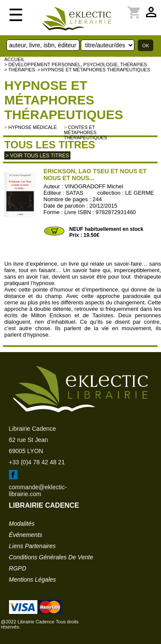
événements (26, 535)
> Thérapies (20, 70)
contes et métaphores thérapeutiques (86, 132)
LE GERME (140, 193)
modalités (22, 524)
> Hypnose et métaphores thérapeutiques (94, 70)
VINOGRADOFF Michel (94, 186)
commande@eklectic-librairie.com (38, 491)
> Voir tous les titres (37, 156)
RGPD (18, 568)
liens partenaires (32, 546)
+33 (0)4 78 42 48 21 (37, 462)
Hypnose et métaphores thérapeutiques (64, 100)
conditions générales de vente (51, 557)
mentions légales (33, 580)
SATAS (74, 193)
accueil (15, 59)
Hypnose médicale (32, 127)
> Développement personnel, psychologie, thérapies (76, 64)
